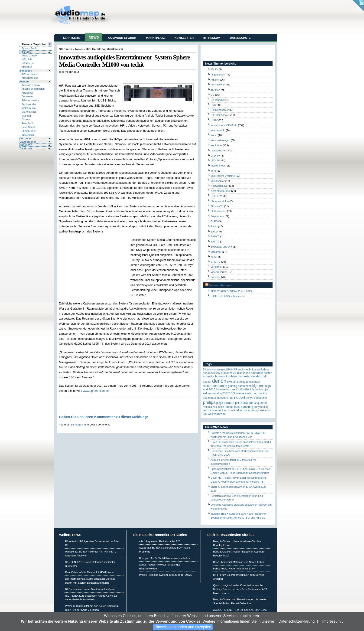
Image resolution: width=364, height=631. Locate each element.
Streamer (216, 252)
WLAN (217, 414)
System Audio (29, 48)
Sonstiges (26, 71)
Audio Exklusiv (212, 373)
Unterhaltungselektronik (257, 410)
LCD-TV (215, 156)
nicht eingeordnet (221, 191)
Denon (219, 381)
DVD (213, 105)
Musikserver (115, 49)
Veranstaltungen (220, 285)
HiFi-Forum (28, 63)
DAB (259, 376)
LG (220, 393)
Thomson (227, 410)
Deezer (207, 382)
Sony (257, 407)
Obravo (26, 119)
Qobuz (253, 403)
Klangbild (27, 67)
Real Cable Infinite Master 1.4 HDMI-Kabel (89, 572)
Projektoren (217, 216)
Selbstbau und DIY (221, 247)
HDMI (249, 386)
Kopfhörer (216, 145)
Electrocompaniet (215, 386)
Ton (241, 410)
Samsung (247, 407)
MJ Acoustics (29, 112)
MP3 (213, 171)
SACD (214, 232)
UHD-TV (215, 262)
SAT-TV (215, 242)
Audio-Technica (247, 369)
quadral (262, 403)
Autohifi (215, 80)
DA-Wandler (218, 100)
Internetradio (218, 130)
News (94, 37)
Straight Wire (29, 131)
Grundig (233, 386)
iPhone (254, 389)
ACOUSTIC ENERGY (216, 369)
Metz (248, 393)
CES (253, 376)
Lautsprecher (28, 142)
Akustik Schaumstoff (33, 89)
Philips (209, 402)
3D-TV (214, 69)
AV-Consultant (30, 74)
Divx (229, 382)
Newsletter (184, 38)
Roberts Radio (232, 407)
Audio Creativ (29, 56)
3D (204, 369)
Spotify (265, 407)
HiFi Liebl (27, 59)
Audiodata (27, 93)
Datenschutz (240, 38)
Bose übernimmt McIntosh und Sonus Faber (239, 562)
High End (258, 386)
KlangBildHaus (30, 78)
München (222, 398)
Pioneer (229, 403)
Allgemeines (218, 75)
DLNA (235, 382)
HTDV (214, 120)
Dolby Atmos (246, 382)
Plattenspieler (218, 211)
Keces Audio (29, 104)
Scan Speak (28, 127)
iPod (262, 389)
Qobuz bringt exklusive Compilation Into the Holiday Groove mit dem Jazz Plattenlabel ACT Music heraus (240, 589)
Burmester (28, 96)
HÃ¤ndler (25, 52)
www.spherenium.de (96, 391)
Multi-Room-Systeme (223, 176)
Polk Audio (242, 403)
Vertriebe (25, 138)
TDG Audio (28, 135)
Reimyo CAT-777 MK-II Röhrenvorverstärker (164, 558)
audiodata (263, 369)
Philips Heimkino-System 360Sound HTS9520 (166, 575)
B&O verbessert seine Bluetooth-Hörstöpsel (90, 589)
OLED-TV (216, 196)
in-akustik (243, 389)
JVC (267, 389)
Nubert (240, 397)
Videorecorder (219, 272)
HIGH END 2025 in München (227, 296)
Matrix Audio (29, 108)
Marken (24, 82)
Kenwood (213, 393)
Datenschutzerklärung (297, 621)
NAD (231, 398)
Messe (240, 393)
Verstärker (216, 267)
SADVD (215, 236)
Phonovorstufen (220, 201)
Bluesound (244, 373)
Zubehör (215, 277)
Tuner (214, 257)
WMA (223, 414)
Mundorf (26, 116)
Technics (208, 410)
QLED (214, 221)
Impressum (331, 621)
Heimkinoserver (220, 110)
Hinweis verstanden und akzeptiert (183, 627)
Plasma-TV (217, 206)
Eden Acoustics (30, 100)
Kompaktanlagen (220, 140)
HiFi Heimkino (95, 49)
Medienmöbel (218, 166)
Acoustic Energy (31, 85)
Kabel (214, 135)
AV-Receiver (218, 85)
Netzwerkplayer (219, 186)
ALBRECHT (231, 369)
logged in (80, 424)
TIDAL (236, 410)
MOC (255, 393)
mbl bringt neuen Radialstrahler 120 (160, 541)
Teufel (218, 410)
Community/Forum (122, 38)
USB (205, 414)
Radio (214, 226)
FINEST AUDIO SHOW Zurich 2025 (231, 291)
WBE (210, 414)
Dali (264, 376)
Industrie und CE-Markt (224, 125)
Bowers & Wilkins (226, 376)
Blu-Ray (215, 90)
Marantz (229, 393)
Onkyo (250, 398)
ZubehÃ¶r (26, 145)
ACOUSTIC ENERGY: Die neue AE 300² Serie (240, 610)
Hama (241, 386)
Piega (220, 403)
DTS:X (257, 382)
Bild (234, 373)
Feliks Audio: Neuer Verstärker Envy (234, 569)
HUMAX (231, 389)
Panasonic (260, 398)
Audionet (226, 373)
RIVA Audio (218, 407)
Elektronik (26, 148)
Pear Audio (28, 123)
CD (212, 95)
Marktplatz (155, 38)
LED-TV (215, 160)
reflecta (207, 407)
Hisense (221, 389)
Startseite (72, 38)
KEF (205, 393)
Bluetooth (257, 373)
